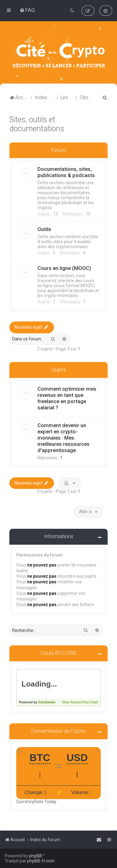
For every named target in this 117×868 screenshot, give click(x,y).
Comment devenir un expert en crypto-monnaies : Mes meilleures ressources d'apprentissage (63, 438)
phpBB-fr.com (41, 861)
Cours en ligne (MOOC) (64, 268)
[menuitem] (27, 10)
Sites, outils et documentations (37, 124)
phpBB (36, 856)
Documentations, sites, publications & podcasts (66, 172)
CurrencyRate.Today (36, 802)
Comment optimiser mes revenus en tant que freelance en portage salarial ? (67, 398)
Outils (44, 229)
